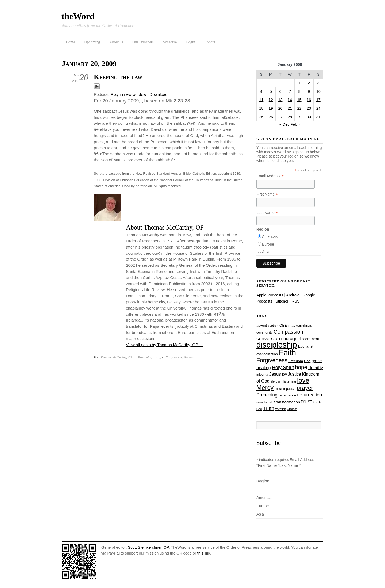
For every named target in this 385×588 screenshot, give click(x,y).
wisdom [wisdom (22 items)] (292, 409)
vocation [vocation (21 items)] (281, 409)
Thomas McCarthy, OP (116, 357)
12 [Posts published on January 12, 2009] (271, 100)
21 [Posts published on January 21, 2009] (290, 108)
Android (293, 295)
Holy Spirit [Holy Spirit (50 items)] (283, 368)
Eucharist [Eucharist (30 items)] (306, 346)
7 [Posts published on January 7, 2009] (290, 91)
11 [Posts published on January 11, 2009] (261, 100)
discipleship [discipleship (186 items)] (277, 345)
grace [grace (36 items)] (317, 361)
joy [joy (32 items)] (284, 374)
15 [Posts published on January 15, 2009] (299, 100)
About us (116, 42)
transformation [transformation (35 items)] (287, 402)
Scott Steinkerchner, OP (148, 547)
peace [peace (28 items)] (291, 389)
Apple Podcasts (270, 295)
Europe (268, 244)
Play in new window (128, 94)
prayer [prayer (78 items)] (305, 388)
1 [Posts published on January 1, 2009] (299, 83)
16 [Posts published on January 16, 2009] (309, 100)
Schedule (170, 42)
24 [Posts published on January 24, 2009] (318, 108)
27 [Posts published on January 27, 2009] (280, 117)
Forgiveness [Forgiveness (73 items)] (272, 360)
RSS (296, 301)
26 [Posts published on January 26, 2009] (271, 117)
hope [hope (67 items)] (301, 367)
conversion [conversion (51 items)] (268, 339)
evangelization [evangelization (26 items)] (267, 354)
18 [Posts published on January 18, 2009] (261, 108)
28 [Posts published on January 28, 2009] (290, 117)
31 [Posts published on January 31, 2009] (318, 117)
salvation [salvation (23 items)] (262, 402)
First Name (267, 194)
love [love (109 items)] (303, 380)
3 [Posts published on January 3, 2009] (318, 83)
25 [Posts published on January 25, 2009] (261, 117)
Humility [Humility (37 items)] (316, 368)
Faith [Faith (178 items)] (287, 353)
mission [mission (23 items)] (280, 389)
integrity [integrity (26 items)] (262, 375)
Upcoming (92, 42)
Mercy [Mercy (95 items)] (265, 388)
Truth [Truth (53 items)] (268, 408)
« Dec (284, 124)
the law (189, 357)
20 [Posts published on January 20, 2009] (280, 108)
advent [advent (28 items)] (262, 325)
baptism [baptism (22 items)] (273, 326)
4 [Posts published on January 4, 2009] (261, 91)
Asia (266, 252)
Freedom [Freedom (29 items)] (296, 361)
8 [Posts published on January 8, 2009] (299, 91)
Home (70, 42)
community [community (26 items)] (264, 333)
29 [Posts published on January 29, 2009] (299, 117)
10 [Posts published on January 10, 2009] (318, 91)
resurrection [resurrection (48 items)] (309, 395)
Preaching (145, 357)
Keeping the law (118, 77)
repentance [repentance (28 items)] (287, 395)
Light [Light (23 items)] (279, 381)
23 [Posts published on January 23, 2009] (309, 108)
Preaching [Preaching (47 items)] (267, 395)
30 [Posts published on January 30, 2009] (309, 117)
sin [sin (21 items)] (271, 402)
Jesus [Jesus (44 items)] (275, 374)
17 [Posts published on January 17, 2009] (318, 100)
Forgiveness (174, 357)
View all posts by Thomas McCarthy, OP (165, 345)
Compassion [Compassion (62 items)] (288, 332)
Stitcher (282, 301)
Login (190, 42)
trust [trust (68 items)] (306, 401)
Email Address (270, 176)
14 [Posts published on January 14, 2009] (290, 100)
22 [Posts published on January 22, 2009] (299, 108)
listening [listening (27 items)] (290, 381)
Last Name (267, 213)
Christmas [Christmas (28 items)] (287, 325)
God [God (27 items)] (307, 361)
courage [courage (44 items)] (289, 339)
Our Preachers (143, 42)
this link (204, 553)
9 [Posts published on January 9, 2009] (309, 91)
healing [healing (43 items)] (264, 368)
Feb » (295, 124)
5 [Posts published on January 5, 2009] (271, 91)
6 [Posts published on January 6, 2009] (280, 91)
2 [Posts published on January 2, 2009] (309, 83)
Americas (270, 236)
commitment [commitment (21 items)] (304, 326)
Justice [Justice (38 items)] (294, 374)
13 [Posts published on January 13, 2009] (280, 100)
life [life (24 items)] (273, 381)
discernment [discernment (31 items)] (309, 339)
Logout (210, 42)
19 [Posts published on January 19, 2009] (271, 108)
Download (159, 94)
